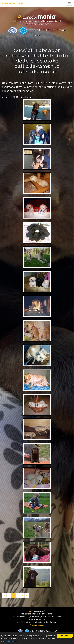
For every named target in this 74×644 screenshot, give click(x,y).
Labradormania (13, 3)
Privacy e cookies (37, 625)
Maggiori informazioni (9, 642)
